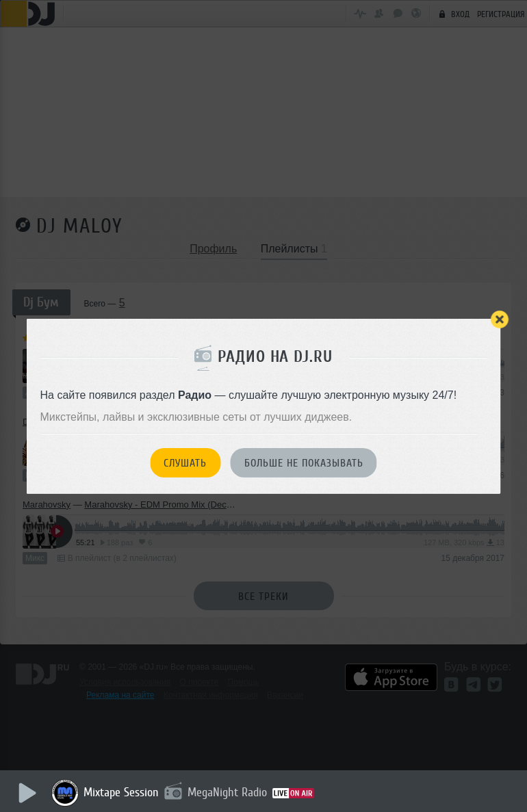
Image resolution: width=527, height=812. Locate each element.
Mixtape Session (121, 792)
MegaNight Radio (227, 792)
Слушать (185, 463)
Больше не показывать (304, 463)
